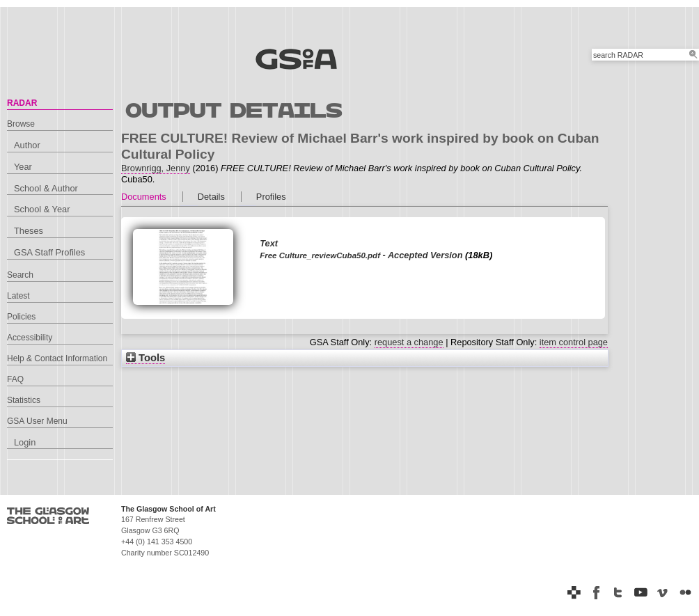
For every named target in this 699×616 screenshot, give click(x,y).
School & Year (42, 209)
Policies (21, 317)
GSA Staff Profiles (49, 252)
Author (27, 145)
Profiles (271, 197)
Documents (144, 197)
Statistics (24, 400)
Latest (18, 296)
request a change (409, 342)
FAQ (15, 379)
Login (25, 442)
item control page (574, 342)
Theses (29, 231)
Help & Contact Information (57, 358)
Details (211, 197)
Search (20, 275)
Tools (146, 358)
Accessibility (30, 338)
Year (23, 167)
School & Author (46, 188)
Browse (21, 124)
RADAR (22, 103)
